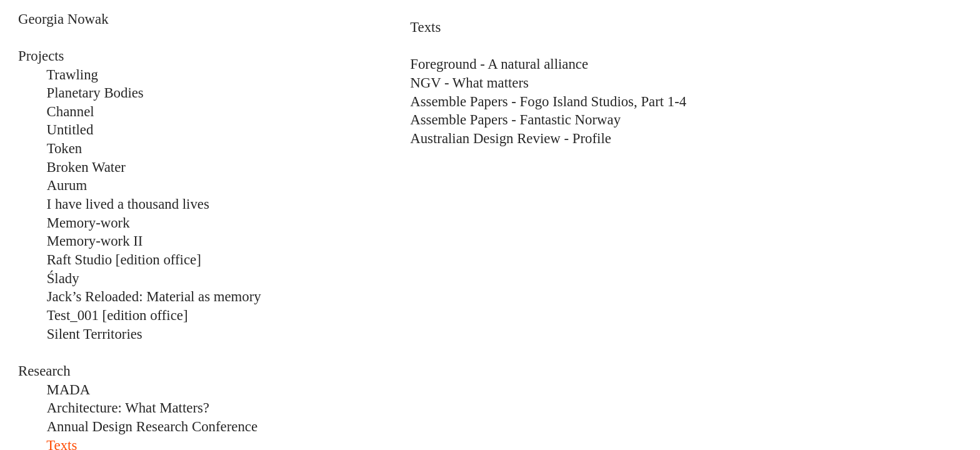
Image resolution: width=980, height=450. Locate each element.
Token (65, 148)
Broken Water (86, 167)
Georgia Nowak (63, 19)
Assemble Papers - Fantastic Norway (515, 120)
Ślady (63, 278)
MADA (69, 390)
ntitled (75, 130)
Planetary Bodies (95, 93)
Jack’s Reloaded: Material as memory (154, 297)
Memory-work (88, 223)
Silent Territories (95, 334)
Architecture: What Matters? (128, 408)
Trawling (72, 75)
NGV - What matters (469, 83)
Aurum (67, 185)
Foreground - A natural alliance (499, 64)
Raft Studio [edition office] (124, 260)
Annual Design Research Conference (152, 427)
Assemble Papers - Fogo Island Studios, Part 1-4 (548, 102)
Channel (71, 112)
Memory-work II (97, 241)
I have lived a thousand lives (114, 204)
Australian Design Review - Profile (511, 138)
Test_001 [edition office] (117, 315)
